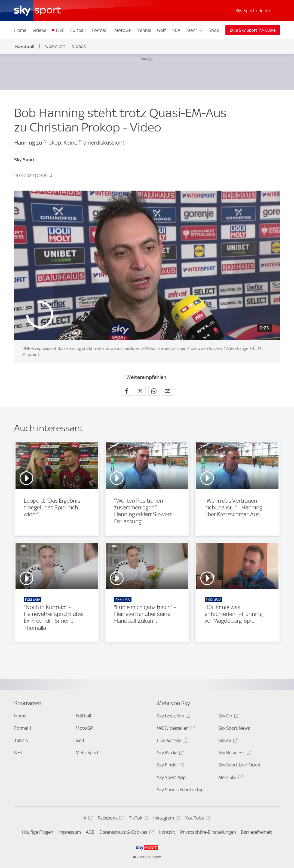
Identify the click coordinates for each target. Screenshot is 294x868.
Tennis (144, 30)
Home (20, 30)
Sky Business (234, 754)
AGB (90, 832)
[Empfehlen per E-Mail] (167, 391)
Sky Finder (170, 766)
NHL (19, 753)
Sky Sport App (171, 777)
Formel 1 (100, 30)
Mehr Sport (87, 753)
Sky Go (228, 717)
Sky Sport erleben (253, 11)
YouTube (197, 819)
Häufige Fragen (38, 832)
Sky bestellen (173, 717)
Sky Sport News (234, 728)
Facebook (110, 819)
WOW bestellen (175, 729)
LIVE (60, 30)
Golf (161, 30)
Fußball (78, 30)
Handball (24, 46)
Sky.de (227, 741)
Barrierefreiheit (256, 832)
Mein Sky (230, 778)
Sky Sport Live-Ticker (239, 765)
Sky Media (170, 754)
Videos (39, 30)
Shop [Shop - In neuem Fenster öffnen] (214, 30)
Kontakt (167, 832)
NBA (176, 30)
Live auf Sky (171, 741)
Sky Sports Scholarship (180, 790)
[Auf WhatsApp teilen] (154, 391)
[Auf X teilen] (140, 391)
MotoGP (123, 30)
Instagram (166, 819)
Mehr (195, 30)
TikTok (138, 819)
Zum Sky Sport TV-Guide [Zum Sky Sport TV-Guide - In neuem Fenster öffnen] (253, 30)
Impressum (70, 832)
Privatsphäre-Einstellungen (208, 832)
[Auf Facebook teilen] (127, 391)
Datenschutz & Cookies (126, 833)
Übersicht (55, 46)
